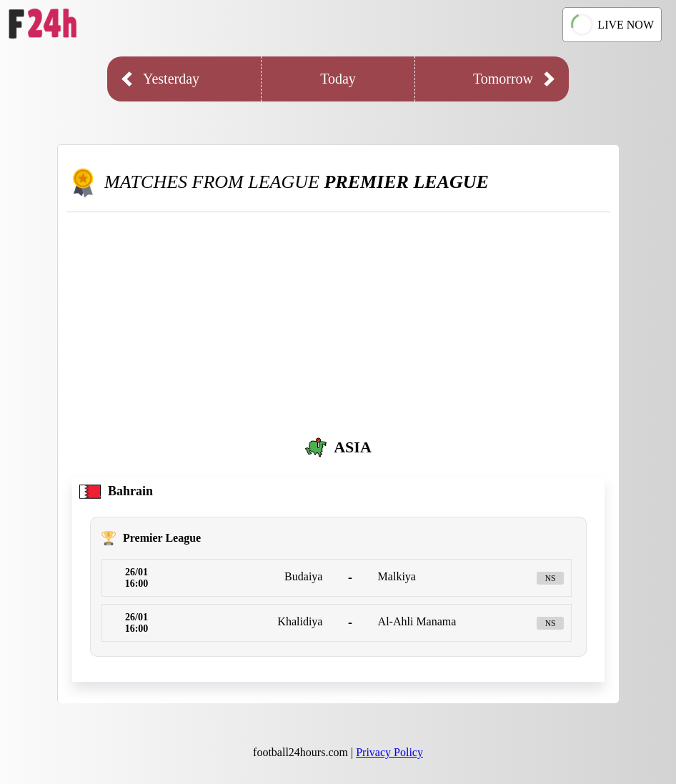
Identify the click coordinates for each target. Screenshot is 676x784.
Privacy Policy (389, 752)
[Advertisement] (338, 319)
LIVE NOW (612, 24)
